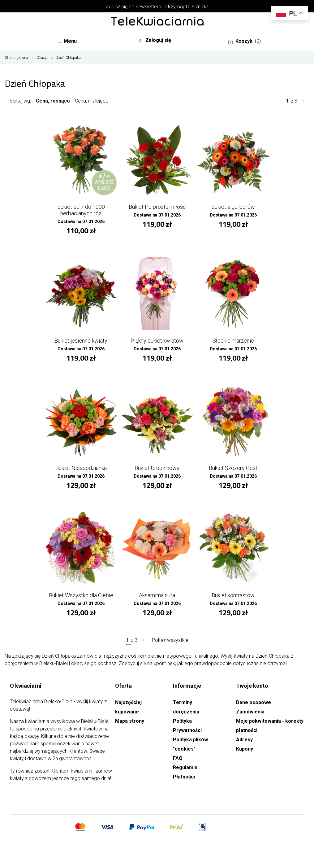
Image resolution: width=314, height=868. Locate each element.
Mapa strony (130, 721)
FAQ (178, 758)
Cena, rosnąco (53, 101)
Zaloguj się (155, 40)
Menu (67, 41)
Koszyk (244, 41)
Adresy (244, 740)
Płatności (184, 777)
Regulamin (185, 767)
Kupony (245, 749)
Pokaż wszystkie (170, 640)
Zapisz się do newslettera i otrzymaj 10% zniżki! (157, 7)
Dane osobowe (254, 702)
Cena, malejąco (92, 101)
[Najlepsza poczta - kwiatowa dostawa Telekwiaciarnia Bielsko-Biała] (157, 22)
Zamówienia (250, 712)
